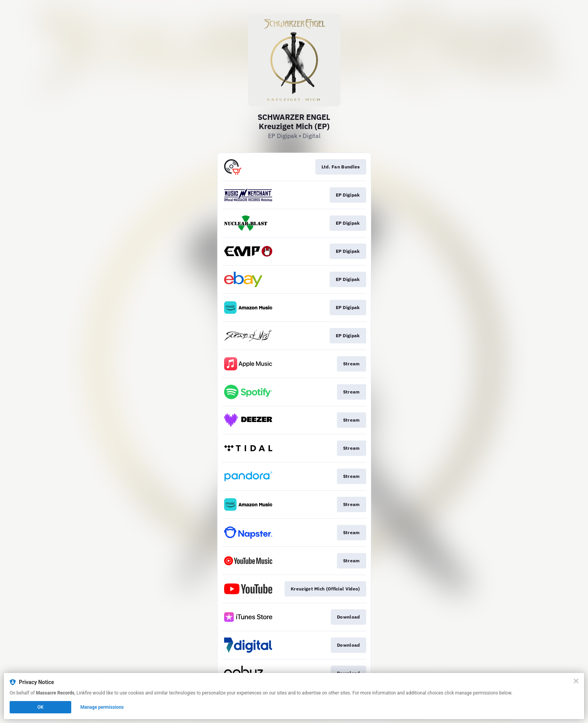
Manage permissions (102, 707)
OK (40, 707)
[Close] (576, 681)
